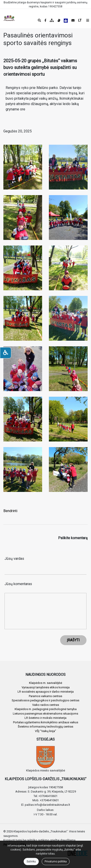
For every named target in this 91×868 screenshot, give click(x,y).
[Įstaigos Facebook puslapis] (45, 20)
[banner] (7, 19)
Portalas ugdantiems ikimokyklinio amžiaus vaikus (46, 722)
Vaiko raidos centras (46, 705)
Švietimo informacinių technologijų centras (45, 727)
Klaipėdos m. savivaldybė (46, 683)
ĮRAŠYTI (73, 640)
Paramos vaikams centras (45, 696)
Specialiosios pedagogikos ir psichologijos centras (45, 700)
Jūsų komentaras (18, 584)
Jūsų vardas (14, 559)
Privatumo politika (56, 862)
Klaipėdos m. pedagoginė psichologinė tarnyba (46, 709)
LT (80, 20)
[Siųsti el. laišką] (73, 20)
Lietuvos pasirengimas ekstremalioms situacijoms (45, 714)
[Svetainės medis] (52, 20)
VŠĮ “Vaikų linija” (45, 731)
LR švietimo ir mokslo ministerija (45, 718)
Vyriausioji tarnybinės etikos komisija (46, 687)
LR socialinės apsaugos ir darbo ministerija (46, 692)
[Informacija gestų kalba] (59, 20)
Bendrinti (10, 511)
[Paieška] (39, 20)
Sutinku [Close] (31, 862)
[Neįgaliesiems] (6, 353)
